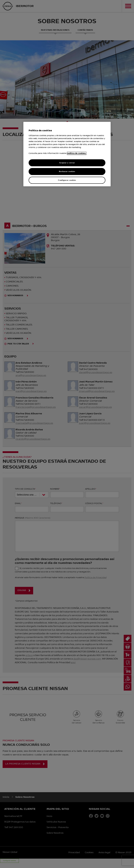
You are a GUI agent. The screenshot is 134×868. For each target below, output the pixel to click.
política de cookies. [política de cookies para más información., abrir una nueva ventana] (77, 153)
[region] (67, 154)
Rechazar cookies (67, 171)
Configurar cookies (67, 180)
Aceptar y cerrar (67, 163)
